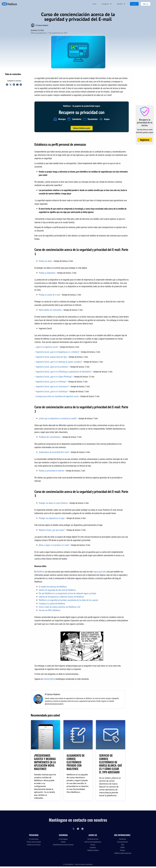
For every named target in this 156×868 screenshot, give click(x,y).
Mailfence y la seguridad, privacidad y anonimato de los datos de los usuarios (68, 600)
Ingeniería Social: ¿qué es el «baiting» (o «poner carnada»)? (59, 362)
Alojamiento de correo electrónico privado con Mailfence (76, 762)
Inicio (94, 4)
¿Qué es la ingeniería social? (47, 347)
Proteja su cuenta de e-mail (49, 295)
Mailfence (41, 572)
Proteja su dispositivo (47, 273)
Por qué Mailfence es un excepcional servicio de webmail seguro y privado (67, 593)
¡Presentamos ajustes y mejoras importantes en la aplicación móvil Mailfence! (45, 762)
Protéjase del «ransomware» (50, 437)
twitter (46, 679)
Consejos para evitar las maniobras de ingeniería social (57, 396)
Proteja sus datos (45, 261)
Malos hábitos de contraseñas (50, 310)
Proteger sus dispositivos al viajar (52, 518)
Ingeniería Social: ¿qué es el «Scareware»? (52, 386)
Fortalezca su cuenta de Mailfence (52, 604)
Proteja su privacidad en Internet (51, 471)
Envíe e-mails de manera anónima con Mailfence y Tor (60, 607)
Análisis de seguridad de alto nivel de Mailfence (57, 590)
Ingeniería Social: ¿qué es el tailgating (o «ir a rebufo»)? (58, 352)
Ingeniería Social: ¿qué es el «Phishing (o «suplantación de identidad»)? (64, 372)
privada (103, 572)
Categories (107, 4)
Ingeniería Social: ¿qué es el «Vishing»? (51, 382)
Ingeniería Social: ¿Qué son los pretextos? (52, 367)
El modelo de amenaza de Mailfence (53, 587)
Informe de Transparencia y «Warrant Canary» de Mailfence (61, 597)
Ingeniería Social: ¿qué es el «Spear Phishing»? (54, 377)
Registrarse (145, 140)
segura (96, 572)
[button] (24, 74)
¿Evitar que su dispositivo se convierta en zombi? (58, 418)
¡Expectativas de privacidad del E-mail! (54, 452)
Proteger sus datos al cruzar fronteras (53, 503)
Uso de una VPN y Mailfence (50, 610)
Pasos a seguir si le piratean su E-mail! (54, 545)
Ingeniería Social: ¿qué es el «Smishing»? (52, 391)
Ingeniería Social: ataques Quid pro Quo (51, 357)
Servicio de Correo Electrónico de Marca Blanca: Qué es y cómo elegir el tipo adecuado (110, 764)
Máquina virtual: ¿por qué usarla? (52, 530)
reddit (52, 679)
